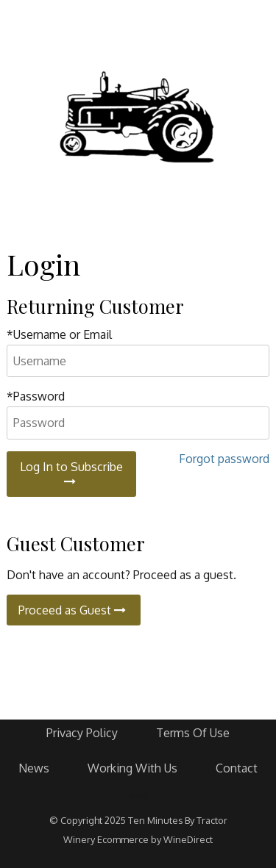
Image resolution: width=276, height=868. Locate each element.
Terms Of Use (193, 733)
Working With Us (132, 768)
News (34, 768)
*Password (36, 396)
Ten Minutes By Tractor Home (138, 118)
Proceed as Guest (74, 610)
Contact (237, 768)
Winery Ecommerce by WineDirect (138, 839)
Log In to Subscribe (71, 473)
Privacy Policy (82, 733)
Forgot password (224, 459)
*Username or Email (59, 334)
